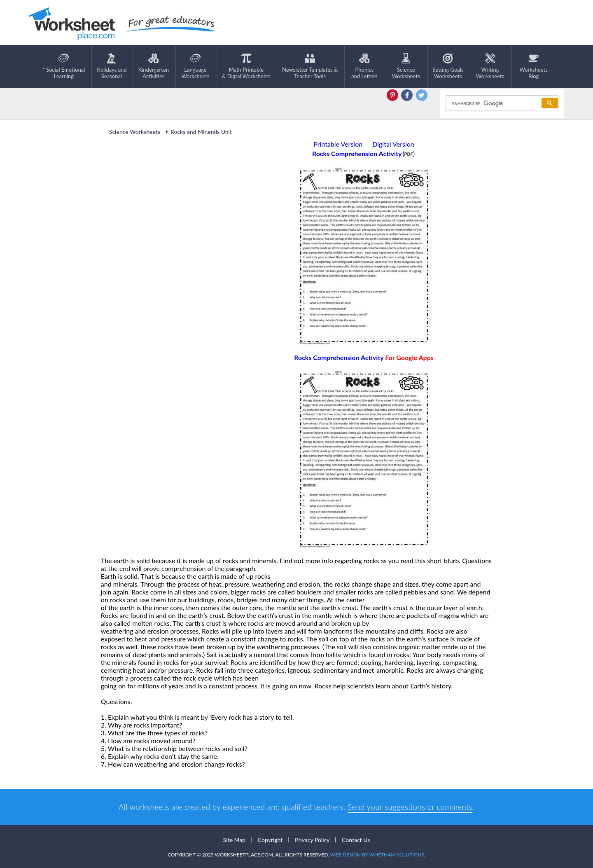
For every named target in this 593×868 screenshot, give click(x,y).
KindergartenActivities (154, 66)
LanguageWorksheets (195, 66)
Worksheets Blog (533, 66)
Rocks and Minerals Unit (197, 132)
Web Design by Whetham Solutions (377, 855)
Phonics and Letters (364, 66)
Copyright (270, 840)
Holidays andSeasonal (111, 66)
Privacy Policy (312, 840)
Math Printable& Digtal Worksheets (246, 66)
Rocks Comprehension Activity (364, 357)
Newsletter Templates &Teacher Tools (310, 66)
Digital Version (393, 144)
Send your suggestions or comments (410, 807)
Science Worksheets (135, 132)
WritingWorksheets (490, 66)
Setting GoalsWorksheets (448, 66)
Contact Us (356, 840)
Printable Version (338, 144)
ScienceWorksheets (406, 66)
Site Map (234, 840)
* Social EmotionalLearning (64, 66)
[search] (491, 103)
